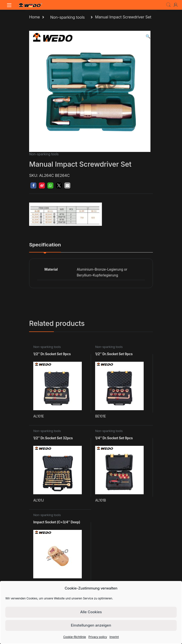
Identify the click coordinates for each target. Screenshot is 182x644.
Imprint (114, 637)
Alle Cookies (91, 612)
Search (168, 5)
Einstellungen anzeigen (91, 625)
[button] (148, 36)
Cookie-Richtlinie (74, 637)
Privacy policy (98, 637)
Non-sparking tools (67, 17)
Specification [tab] (45, 245)
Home (34, 17)
